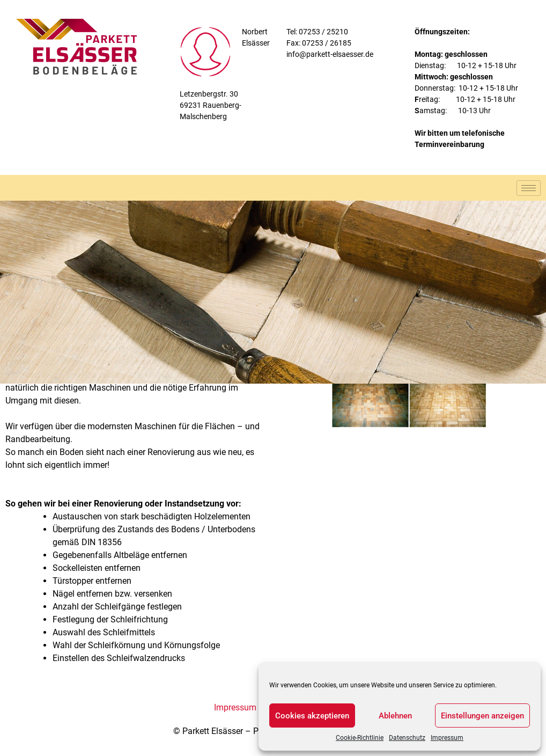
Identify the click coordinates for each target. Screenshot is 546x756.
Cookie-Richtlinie (360, 738)
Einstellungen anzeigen (482, 716)
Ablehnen (395, 716)
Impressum (447, 738)
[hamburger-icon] (529, 188)
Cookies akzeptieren (312, 716)
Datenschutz (407, 738)
